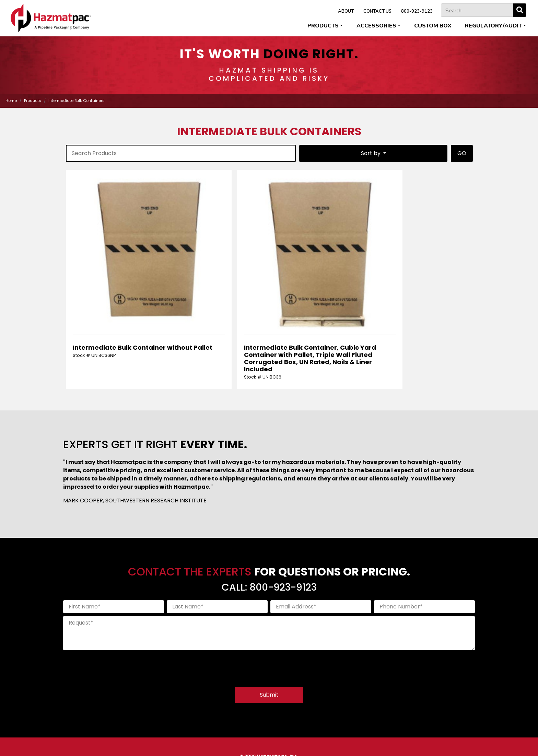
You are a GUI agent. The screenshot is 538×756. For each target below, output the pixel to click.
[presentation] (115, 614)
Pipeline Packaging (324, 736)
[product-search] (181, 153)
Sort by (371, 153)
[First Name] (114, 554)
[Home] (51, 18)
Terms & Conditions (286, 742)
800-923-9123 (417, 11)
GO (462, 153)
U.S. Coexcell (443, 736)
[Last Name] (217, 554)
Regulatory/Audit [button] (493, 26)
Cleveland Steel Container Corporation (185, 736)
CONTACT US (377, 11)
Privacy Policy (246, 742)
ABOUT (346, 11)
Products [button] (323, 26)
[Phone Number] (424, 554)
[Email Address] (321, 554)
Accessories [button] (376, 26)
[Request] (269, 580)
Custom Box (433, 26)
